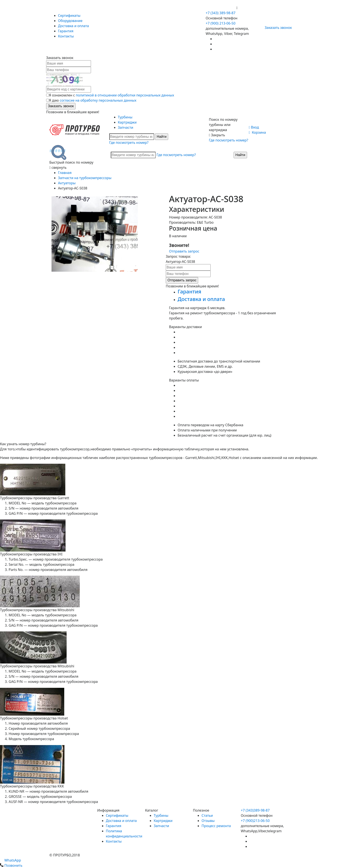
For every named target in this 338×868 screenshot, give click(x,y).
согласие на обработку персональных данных (98, 100)
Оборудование (70, 21)
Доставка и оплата (73, 26)
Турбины (125, 117)
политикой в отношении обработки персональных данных (125, 95)
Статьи (207, 815)
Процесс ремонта (216, 826)
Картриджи (127, 122)
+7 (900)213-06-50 (255, 821)
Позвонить (11, 865)
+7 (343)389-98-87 (255, 810)
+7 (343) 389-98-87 (221, 13)
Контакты (66, 36)
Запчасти (126, 127)
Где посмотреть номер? (129, 143)
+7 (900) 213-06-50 (221, 8)
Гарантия (66, 31)
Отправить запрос (184, 251)
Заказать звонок (276, 28)
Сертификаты (69, 15)
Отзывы (208, 821)
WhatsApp (10, 860)
